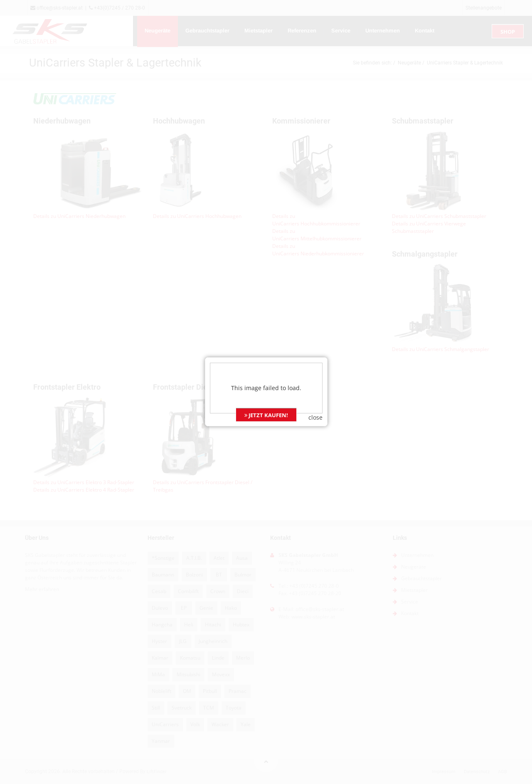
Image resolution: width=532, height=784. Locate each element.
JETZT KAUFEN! (266, 395)
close (315, 397)
